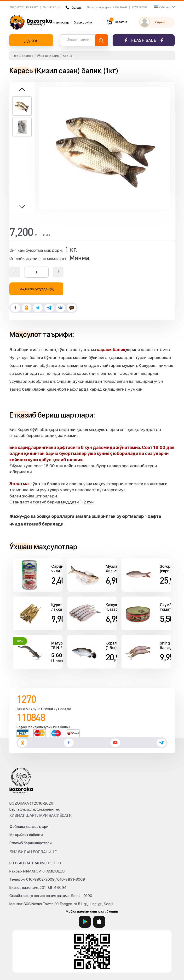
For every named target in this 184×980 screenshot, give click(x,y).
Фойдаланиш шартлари (29, 827)
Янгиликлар (60, 22)
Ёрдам (73, 7)
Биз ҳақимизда (36, 22)
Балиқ (68, 56)
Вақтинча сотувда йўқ (36, 289)
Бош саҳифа (24, 56)
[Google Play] (85, 922)
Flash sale (144, 40)
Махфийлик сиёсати (26, 835)
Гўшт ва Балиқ (48, 56)
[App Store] (99, 922)
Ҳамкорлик (83, 22)
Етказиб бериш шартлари (30, 843)
